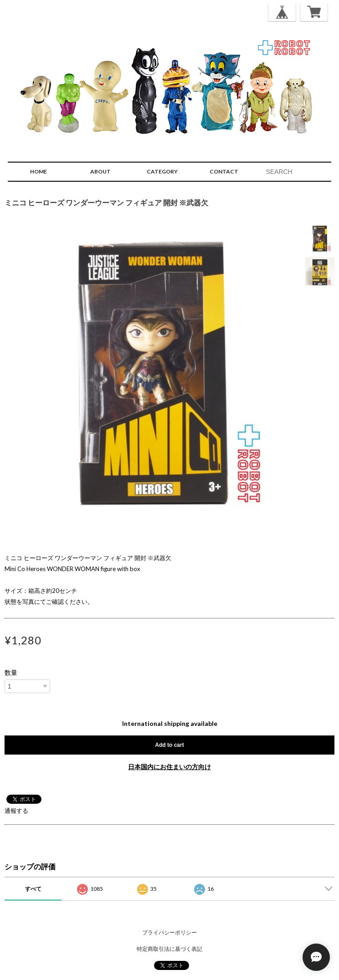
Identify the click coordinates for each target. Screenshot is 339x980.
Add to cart (169, 745)
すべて (33, 889)
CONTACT (224, 171)
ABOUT (100, 171)
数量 (11, 673)
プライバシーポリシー (169, 932)
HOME (39, 171)
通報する (16, 811)
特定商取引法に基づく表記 (169, 949)
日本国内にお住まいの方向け (169, 767)
